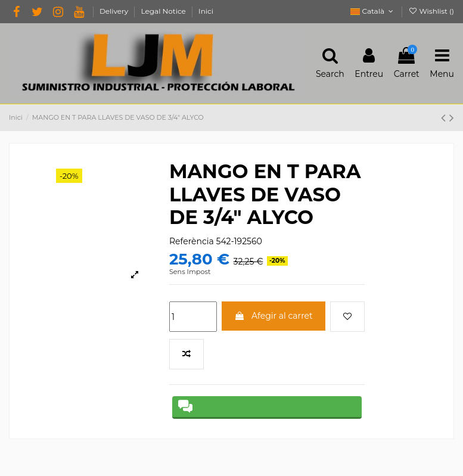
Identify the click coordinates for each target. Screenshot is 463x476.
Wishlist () (431, 11)
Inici (206, 11)
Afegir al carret (273, 316)
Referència (192, 241)
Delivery (115, 11)
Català (373, 11)
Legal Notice (164, 11)
